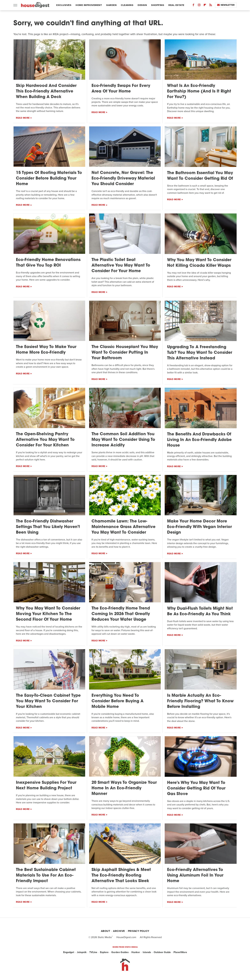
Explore (104, 952)
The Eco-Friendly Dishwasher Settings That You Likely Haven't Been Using (48, 527)
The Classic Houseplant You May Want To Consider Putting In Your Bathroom (125, 353)
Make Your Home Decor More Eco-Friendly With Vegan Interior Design (199, 527)
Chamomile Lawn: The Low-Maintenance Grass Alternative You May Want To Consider (123, 527)
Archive (119, 931)
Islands (147, 952)
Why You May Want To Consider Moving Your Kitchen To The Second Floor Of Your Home (48, 614)
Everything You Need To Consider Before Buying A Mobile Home (118, 701)
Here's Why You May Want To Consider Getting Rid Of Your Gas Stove (196, 788)
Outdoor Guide (162, 952)
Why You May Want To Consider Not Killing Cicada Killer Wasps (199, 263)
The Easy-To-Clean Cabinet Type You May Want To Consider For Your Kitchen (48, 701)
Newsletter (226, 5)
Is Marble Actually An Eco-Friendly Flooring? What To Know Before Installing (200, 701)
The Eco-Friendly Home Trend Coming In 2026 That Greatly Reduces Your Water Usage (121, 614)
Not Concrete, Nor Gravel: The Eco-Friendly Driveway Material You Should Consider (123, 178)
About (106, 931)
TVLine (93, 952)
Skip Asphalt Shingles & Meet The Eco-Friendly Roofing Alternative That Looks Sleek (121, 875)
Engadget (69, 952)
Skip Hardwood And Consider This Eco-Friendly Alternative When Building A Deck (46, 91)
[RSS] (211, 6)
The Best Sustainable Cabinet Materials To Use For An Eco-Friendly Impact (46, 875)
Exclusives (64, 5)
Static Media (105, 937)
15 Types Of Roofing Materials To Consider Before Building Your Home (49, 178)
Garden (111, 5)
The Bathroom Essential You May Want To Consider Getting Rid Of (200, 176)
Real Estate (176, 5)
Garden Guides (120, 952)
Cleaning (127, 5)
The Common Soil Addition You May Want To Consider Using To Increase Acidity (123, 440)
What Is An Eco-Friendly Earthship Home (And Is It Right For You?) (199, 91)
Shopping (158, 5)
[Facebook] (193, 6)
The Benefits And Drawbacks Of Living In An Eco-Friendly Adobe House (199, 440)
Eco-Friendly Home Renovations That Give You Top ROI (48, 263)
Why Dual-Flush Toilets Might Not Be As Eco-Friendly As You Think (200, 611)
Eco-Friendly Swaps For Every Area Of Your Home (121, 89)
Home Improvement (89, 5)
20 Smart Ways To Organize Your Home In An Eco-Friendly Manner (124, 788)
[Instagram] (199, 6)
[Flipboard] (205, 6)
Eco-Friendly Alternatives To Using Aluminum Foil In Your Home (195, 875)
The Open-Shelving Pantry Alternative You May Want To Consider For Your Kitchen (45, 440)
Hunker (136, 952)
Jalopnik (82, 952)
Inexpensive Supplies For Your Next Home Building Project (46, 785)
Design (142, 5)
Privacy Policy (139, 931)
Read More (23, 118)
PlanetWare (180, 952)
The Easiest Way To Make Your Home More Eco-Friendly (46, 350)
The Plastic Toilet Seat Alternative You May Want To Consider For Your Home (121, 266)
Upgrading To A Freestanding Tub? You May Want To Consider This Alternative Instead (200, 353)
